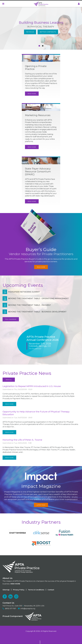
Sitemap (6, 590)
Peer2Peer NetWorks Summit (24, 292)
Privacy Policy (19, 590)
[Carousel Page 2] (43, 46)
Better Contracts (48, 32)
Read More (32, 94)
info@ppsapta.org (28, 608)
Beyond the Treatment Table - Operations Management (38, 298)
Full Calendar (11, 319)
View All (9, 380)
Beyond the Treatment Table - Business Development (37, 312)
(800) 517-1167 (11, 608)
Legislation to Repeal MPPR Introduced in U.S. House (32, 386)
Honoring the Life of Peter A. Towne (22, 440)
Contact (51, 590)
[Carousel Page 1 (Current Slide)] (39, 46)
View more (15, 584)
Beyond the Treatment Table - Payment (30, 305)
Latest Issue (41, 505)
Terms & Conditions (36, 590)
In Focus (30, 32)
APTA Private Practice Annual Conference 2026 (43, 338)
